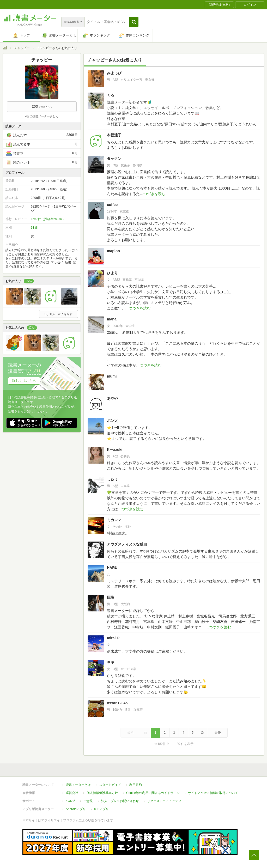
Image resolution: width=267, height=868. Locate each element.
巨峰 (111, 597)
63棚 (34, 228)
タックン (114, 159)
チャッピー (22, 48)
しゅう (112, 479)
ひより (112, 273)
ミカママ (114, 520)
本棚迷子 (114, 135)
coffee (112, 205)
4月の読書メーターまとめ (42, 116)
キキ (111, 662)
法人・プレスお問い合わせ (120, 801)
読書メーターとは (78, 785)
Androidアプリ (76, 809)
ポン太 (112, 421)
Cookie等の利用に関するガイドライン (153, 793)
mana (112, 319)
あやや (112, 398)
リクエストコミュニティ (164, 801)
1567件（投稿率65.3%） (48, 219)
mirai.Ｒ (115, 638)
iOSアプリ (101, 809)
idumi (112, 376)
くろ (111, 95)
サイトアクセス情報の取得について (213, 793)
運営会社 (72, 793)
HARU (112, 568)
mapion (113, 251)
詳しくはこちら (24, 381)
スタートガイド (110, 785)
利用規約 (136, 785)
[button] (134, 22)
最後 (218, 733)
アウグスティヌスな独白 (127, 544)
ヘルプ (70, 801)
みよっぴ (114, 73)
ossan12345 (117, 703)
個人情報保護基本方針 (102, 793)
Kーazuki (115, 450)
